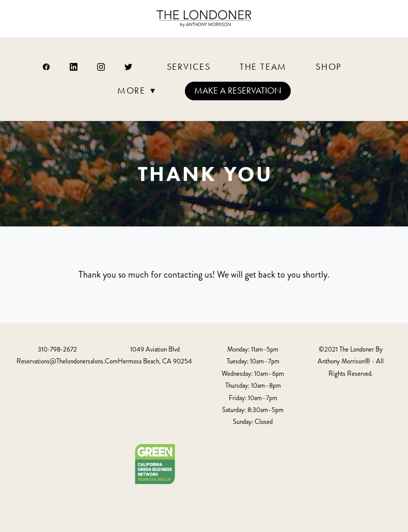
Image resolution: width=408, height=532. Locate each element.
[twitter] (129, 67)
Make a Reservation (238, 90)
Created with (204, 506)
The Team (263, 67)
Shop (328, 67)
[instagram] (101, 67)
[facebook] (47, 67)
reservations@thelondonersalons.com (67, 361)
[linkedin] (74, 67)
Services (189, 67)
